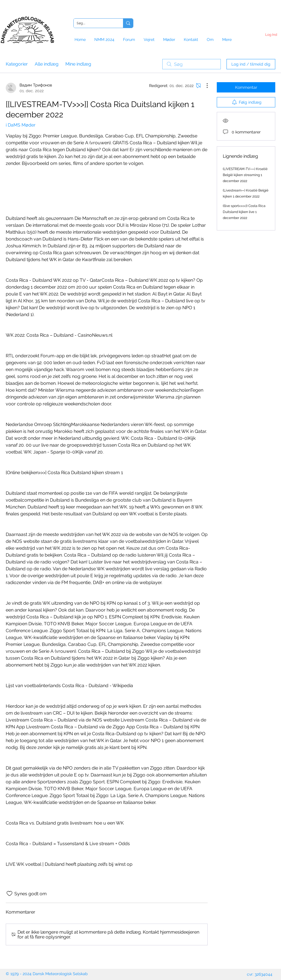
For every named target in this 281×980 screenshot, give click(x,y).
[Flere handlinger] (204, 86)
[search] (192, 64)
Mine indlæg (78, 64)
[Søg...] (94, 23)
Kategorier (17, 64)
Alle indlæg (47, 64)
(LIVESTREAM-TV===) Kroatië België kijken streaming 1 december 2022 (245, 175)
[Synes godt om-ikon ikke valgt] (9, 894)
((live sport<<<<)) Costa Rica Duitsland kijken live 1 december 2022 (244, 212)
